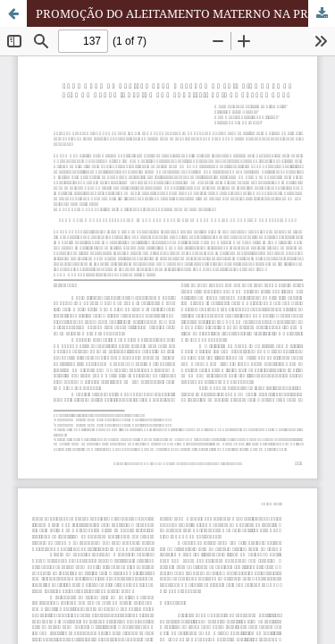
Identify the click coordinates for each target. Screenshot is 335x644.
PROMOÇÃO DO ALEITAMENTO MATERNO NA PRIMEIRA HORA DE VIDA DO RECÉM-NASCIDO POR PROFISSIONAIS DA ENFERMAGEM (185, 13)
